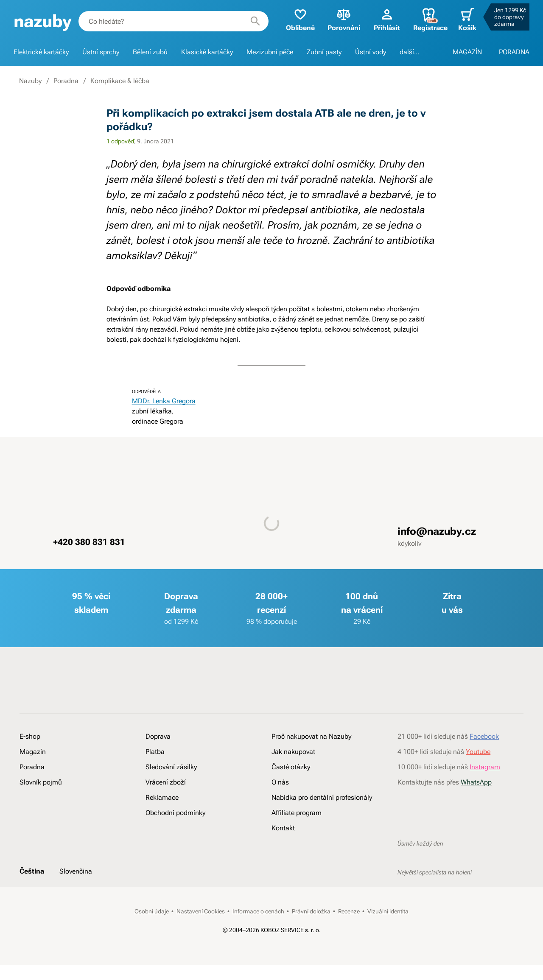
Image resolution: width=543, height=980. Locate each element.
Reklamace (162, 797)
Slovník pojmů (41, 782)
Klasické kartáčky (207, 52)
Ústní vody (371, 52)
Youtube (478, 752)
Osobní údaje (152, 911)
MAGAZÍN (467, 52)
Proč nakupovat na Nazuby (311, 736)
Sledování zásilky (171, 767)
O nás (280, 782)
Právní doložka (311, 911)
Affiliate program (297, 813)
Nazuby (30, 81)
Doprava (158, 736)
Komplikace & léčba (120, 81)
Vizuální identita (388, 911)
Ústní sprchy (101, 52)
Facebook (484, 736)
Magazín (33, 752)
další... (409, 52)
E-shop (30, 736)
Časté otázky (291, 767)
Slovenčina (76, 871)
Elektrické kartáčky (41, 52)
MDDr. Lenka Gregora (164, 401)
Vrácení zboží (166, 782)
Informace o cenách (258, 911)
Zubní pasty (324, 52)
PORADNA (514, 52)
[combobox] (174, 21)
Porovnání (344, 19)
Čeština (32, 871)
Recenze (349, 911)
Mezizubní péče (270, 52)
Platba (155, 752)
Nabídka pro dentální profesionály (322, 797)
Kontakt (283, 828)
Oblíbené (300, 19)
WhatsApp (476, 782)
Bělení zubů (150, 52)
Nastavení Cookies (201, 911)
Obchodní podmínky (175, 813)
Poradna (66, 81)
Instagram (485, 767)
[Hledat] (255, 21)
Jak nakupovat (293, 752)
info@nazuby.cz (437, 531)
